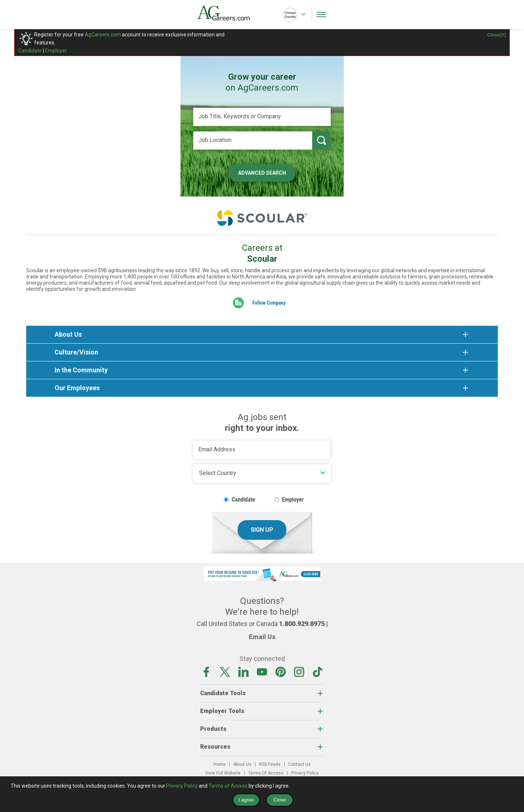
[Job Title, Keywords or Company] (262, 117)
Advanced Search (262, 173)
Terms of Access (228, 786)
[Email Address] (262, 450)
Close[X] (496, 35)
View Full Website (223, 773)
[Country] (262, 474)
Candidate (30, 51)
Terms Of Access (266, 773)
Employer (56, 51)
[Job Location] (253, 140)
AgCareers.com (103, 35)
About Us (242, 764)
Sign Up (262, 530)
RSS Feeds (270, 764)
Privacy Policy (305, 773)
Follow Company (269, 303)
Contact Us (299, 764)
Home (220, 764)
